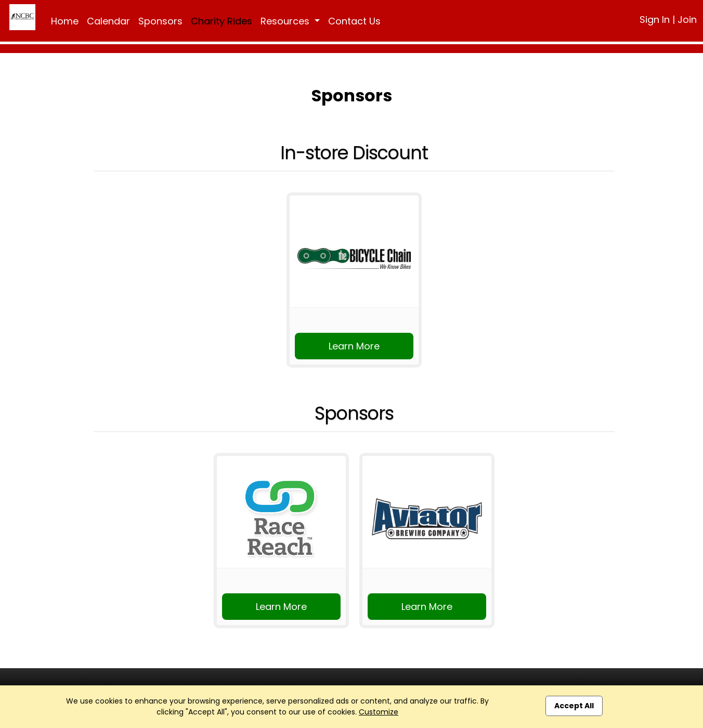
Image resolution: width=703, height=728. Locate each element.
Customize (379, 712)
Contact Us (354, 21)
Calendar (108, 21)
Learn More (354, 346)
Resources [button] (286, 21)
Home (65, 21)
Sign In (655, 19)
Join (687, 19)
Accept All (574, 706)
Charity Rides (222, 21)
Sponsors (160, 21)
